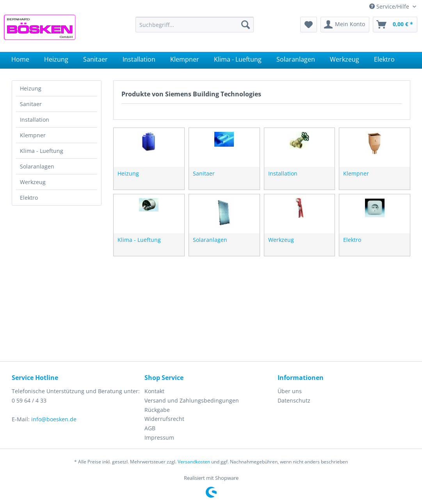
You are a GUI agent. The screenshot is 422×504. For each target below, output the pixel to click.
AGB (150, 428)
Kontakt (154, 391)
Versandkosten (194, 462)
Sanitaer (31, 104)
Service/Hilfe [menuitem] (390, 6)
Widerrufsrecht (164, 419)
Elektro (29, 198)
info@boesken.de (54, 419)
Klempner (33, 135)
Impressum (159, 437)
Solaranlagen (37, 166)
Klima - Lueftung (42, 151)
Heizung (31, 88)
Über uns (290, 391)
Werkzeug (33, 182)
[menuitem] (195, 25)
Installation (35, 120)
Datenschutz (294, 400)
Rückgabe (157, 410)
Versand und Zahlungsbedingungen (192, 400)
